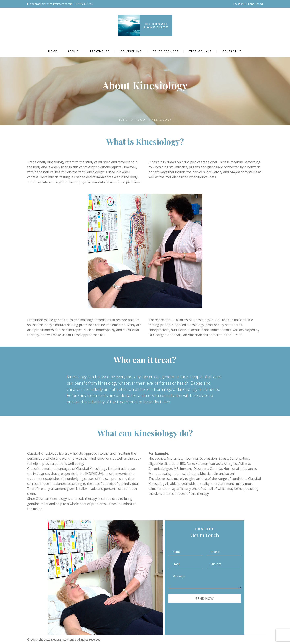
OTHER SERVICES (166, 51)
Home (123, 120)
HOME (53, 51)
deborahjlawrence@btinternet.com (51, 4)
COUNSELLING (131, 51)
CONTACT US (232, 51)
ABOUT (73, 51)
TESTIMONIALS (200, 51)
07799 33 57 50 (84, 4)
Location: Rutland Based (248, 4)
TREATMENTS (100, 51)
